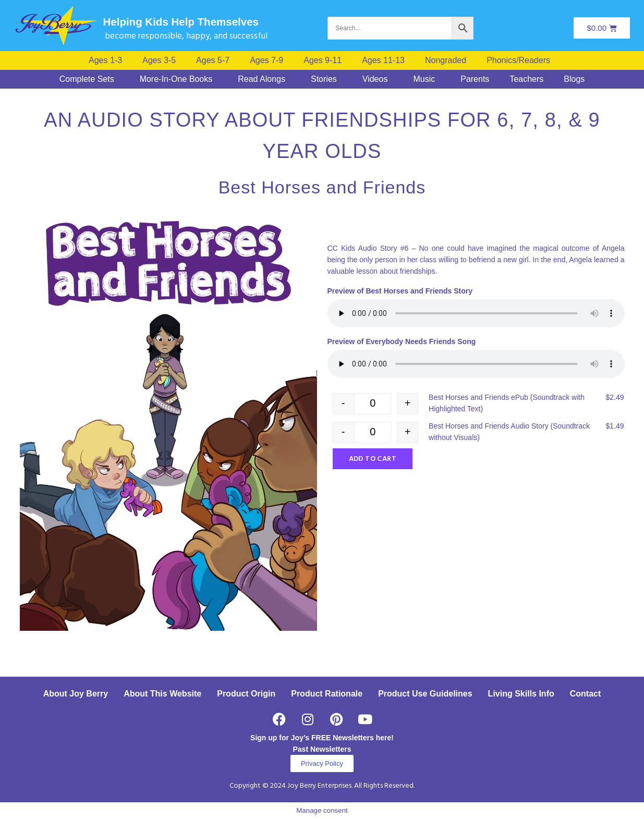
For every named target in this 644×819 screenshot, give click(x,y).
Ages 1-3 (105, 60)
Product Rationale (327, 694)
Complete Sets (87, 79)
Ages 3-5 (159, 60)
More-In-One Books (176, 79)
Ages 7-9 (266, 60)
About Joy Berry (76, 694)
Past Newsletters (322, 749)
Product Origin (246, 694)
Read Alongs (262, 79)
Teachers (526, 79)
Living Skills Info (521, 694)
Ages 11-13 (383, 60)
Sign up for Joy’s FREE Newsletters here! (322, 738)
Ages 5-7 (213, 60)
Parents (475, 79)
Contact (586, 694)
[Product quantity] (373, 404)
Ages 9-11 (323, 60)
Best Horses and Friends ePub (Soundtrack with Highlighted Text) (507, 403)
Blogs (574, 79)
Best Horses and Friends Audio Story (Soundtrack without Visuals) (509, 432)
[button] (521, 60)
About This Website (162, 694)
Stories (324, 79)
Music (424, 79)
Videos (375, 79)
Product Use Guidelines (425, 694)
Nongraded (446, 60)
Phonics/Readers (518, 60)
